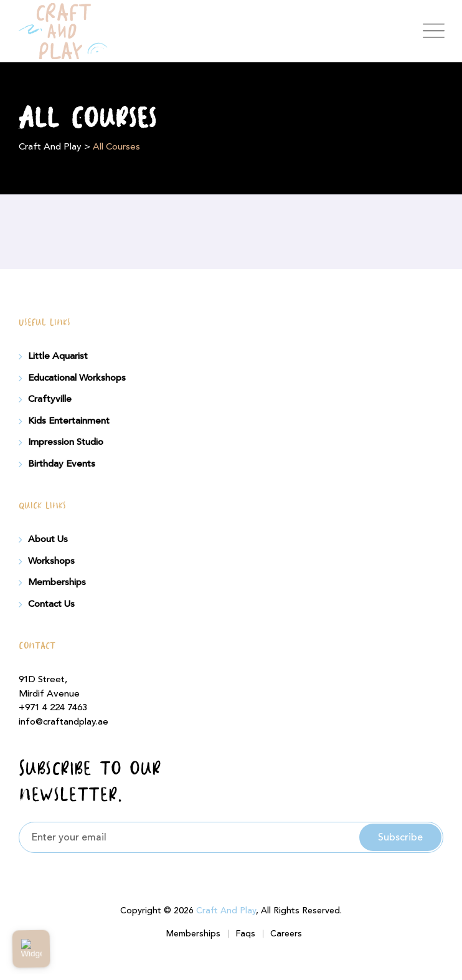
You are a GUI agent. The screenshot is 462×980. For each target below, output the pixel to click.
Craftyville (50, 399)
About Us (48, 540)
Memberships (57, 583)
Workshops (51, 561)
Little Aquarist (58, 356)
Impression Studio (66, 442)
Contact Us (51, 604)
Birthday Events (62, 464)
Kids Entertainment (69, 421)
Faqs (245, 934)
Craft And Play (226, 911)
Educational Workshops (77, 378)
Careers (286, 934)
